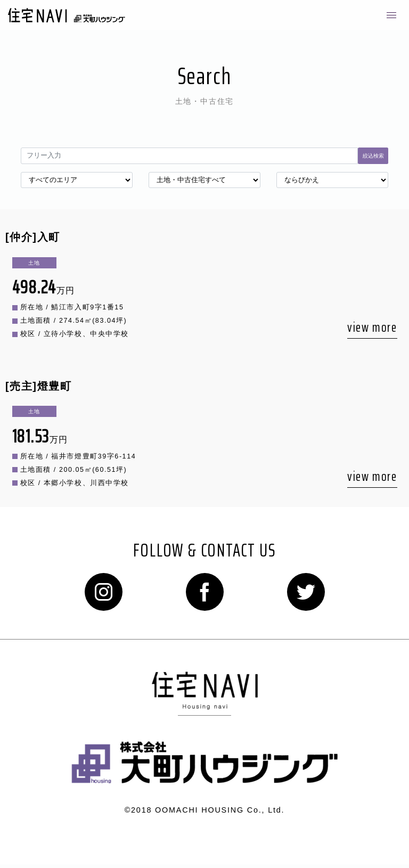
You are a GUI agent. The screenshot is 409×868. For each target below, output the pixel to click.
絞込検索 (373, 156)
